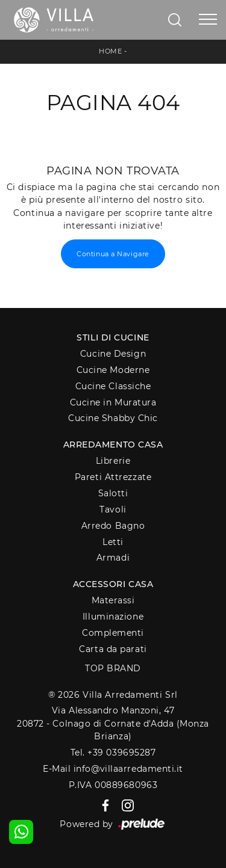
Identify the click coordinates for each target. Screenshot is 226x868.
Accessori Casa (113, 584)
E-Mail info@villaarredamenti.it (113, 769)
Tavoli (113, 509)
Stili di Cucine (113, 337)
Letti (113, 542)
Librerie (113, 461)
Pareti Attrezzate (113, 477)
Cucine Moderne (113, 370)
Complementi (113, 633)
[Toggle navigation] (208, 20)
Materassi (113, 600)
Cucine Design (113, 354)
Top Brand (113, 668)
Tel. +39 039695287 (113, 753)
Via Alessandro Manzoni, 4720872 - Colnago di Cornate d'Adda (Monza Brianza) (113, 723)
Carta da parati (113, 649)
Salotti (113, 493)
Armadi (113, 558)
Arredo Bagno (113, 526)
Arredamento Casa (113, 445)
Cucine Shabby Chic (113, 418)
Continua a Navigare (113, 254)
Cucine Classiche (113, 386)
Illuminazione (113, 617)
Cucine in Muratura (113, 402)
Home (110, 51)
